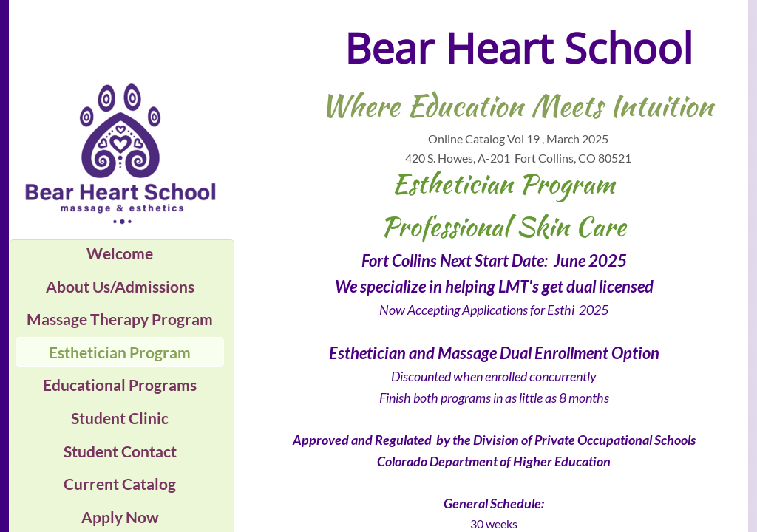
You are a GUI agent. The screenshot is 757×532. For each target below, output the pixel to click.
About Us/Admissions (120, 286)
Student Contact (120, 451)
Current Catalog (120, 484)
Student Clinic (120, 418)
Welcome (120, 253)
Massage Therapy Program (120, 319)
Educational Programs (120, 385)
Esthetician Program (120, 352)
